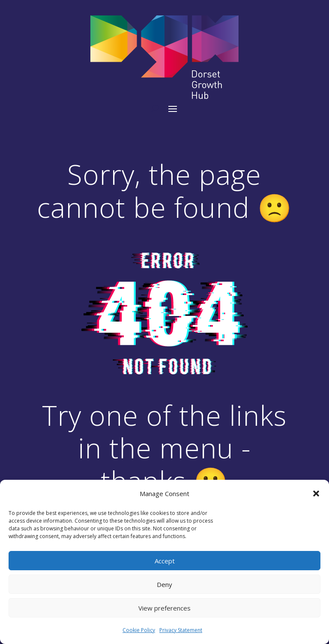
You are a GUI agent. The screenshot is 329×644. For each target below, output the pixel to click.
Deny (164, 584)
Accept (165, 561)
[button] (316, 494)
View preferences (164, 608)
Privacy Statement (181, 630)
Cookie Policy (139, 630)
